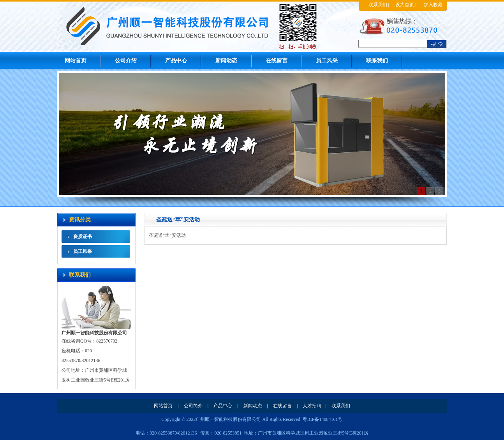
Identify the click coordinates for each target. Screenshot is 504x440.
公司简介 (193, 406)
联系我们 (378, 5)
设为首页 (405, 5)
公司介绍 (126, 61)
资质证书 (83, 237)
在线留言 (277, 61)
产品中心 (176, 61)
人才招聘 (312, 406)
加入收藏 (433, 5)
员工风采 (327, 61)
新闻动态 (226, 61)
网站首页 (76, 61)
